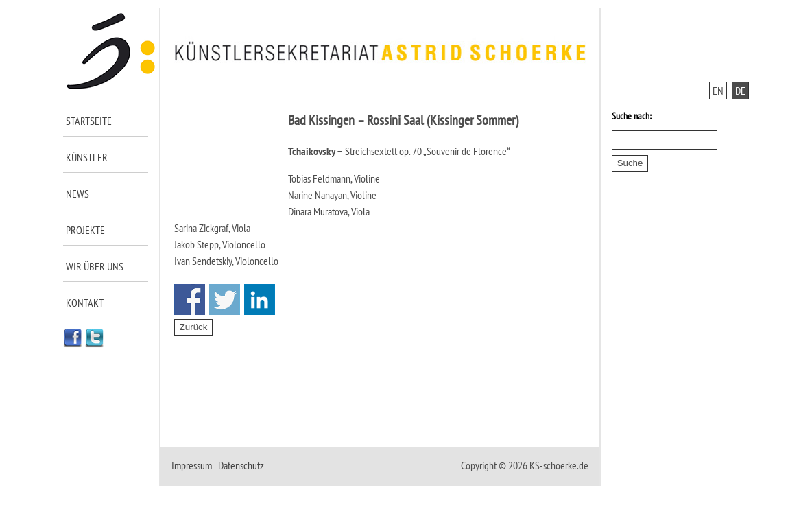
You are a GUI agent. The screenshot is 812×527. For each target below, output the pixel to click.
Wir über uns (95, 266)
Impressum (192, 465)
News (77, 194)
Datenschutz (241, 465)
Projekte (85, 230)
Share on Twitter (225, 300)
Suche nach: (632, 116)
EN (718, 91)
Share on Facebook (190, 300)
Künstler (87, 157)
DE (740, 91)
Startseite (89, 121)
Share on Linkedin (260, 300)
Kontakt (85, 303)
